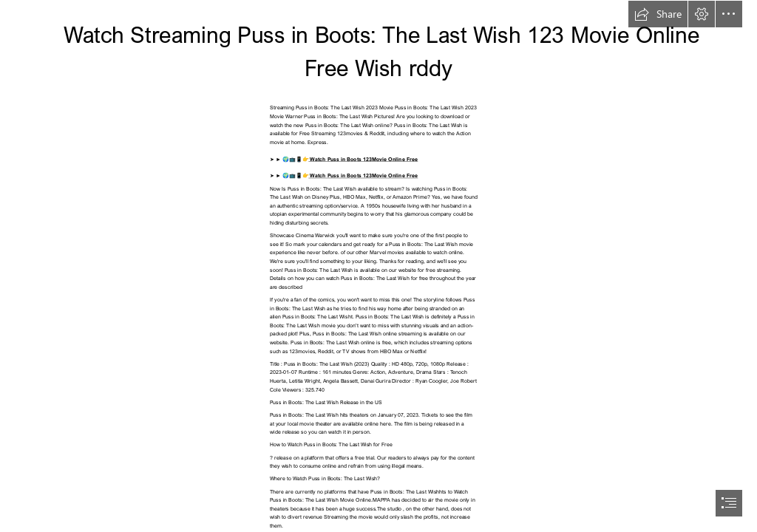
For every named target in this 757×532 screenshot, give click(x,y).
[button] (658, 14)
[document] (378, 266)
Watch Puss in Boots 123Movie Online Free (363, 158)
